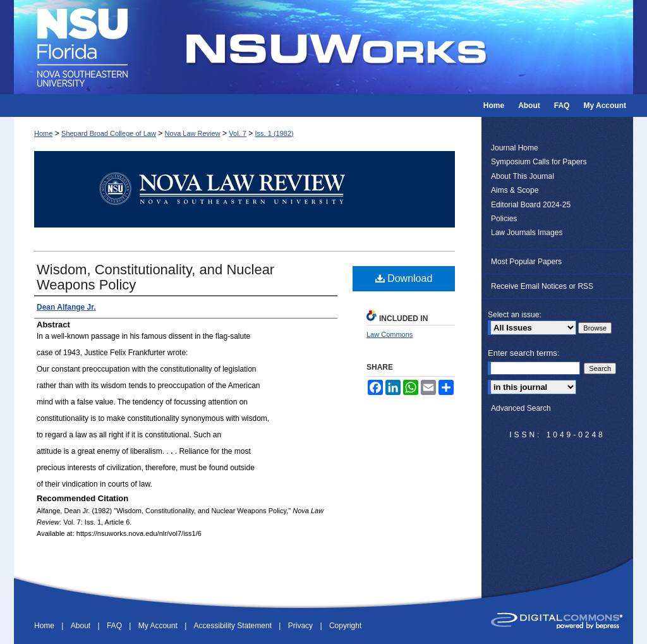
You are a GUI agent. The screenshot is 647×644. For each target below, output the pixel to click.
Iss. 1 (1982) (275, 133)
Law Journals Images (527, 233)
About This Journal (523, 176)
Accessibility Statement (234, 626)
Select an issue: (515, 315)
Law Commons (390, 334)
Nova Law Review (193, 133)
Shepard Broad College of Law (109, 133)
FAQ (115, 626)
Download (404, 278)
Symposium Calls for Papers (539, 162)
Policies (504, 219)
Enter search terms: (523, 353)
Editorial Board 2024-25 (531, 205)
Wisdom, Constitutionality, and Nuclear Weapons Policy (155, 277)
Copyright (345, 626)
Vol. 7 (238, 133)
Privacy (302, 626)
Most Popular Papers (526, 262)
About (82, 626)
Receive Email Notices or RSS (542, 286)
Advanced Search (521, 408)
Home (43, 133)
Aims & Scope (515, 190)
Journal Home (515, 148)
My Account (159, 626)
